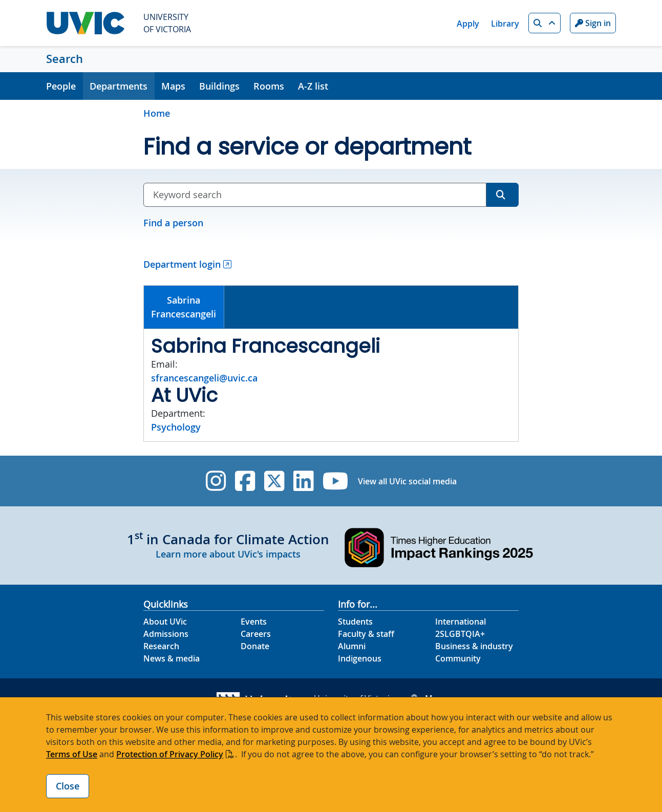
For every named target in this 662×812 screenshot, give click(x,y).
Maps (173, 86)
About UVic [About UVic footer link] (165, 622)
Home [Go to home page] (157, 113)
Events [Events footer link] (254, 622)
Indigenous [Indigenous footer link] (360, 658)
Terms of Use (72, 754)
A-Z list (313, 86)
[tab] (184, 307)
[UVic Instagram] (216, 481)
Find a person (173, 223)
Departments (119, 86)
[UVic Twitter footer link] (274, 481)
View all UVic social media (407, 481)
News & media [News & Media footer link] (172, 658)
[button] (544, 23)
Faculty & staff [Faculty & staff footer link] (366, 634)
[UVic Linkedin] (303, 481)
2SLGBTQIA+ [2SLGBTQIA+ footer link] (460, 634)
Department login (182, 264)
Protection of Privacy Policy (170, 754)
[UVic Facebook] (245, 481)
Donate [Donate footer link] (255, 646)
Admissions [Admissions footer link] (166, 634)
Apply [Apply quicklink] (468, 24)
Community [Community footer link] (458, 658)
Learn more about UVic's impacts (228, 554)
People (61, 86)
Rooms (269, 86)
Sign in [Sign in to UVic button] (593, 23)
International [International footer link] (461, 622)
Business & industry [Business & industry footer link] (474, 646)
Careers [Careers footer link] (256, 634)
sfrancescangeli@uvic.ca (204, 378)
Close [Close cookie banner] (68, 786)
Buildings (219, 86)
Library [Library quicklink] (505, 24)
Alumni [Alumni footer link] (352, 646)
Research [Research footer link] (161, 646)
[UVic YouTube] (336, 481)
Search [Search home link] (65, 59)
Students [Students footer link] (355, 622)
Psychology (176, 427)
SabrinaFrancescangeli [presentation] (184, 307)
